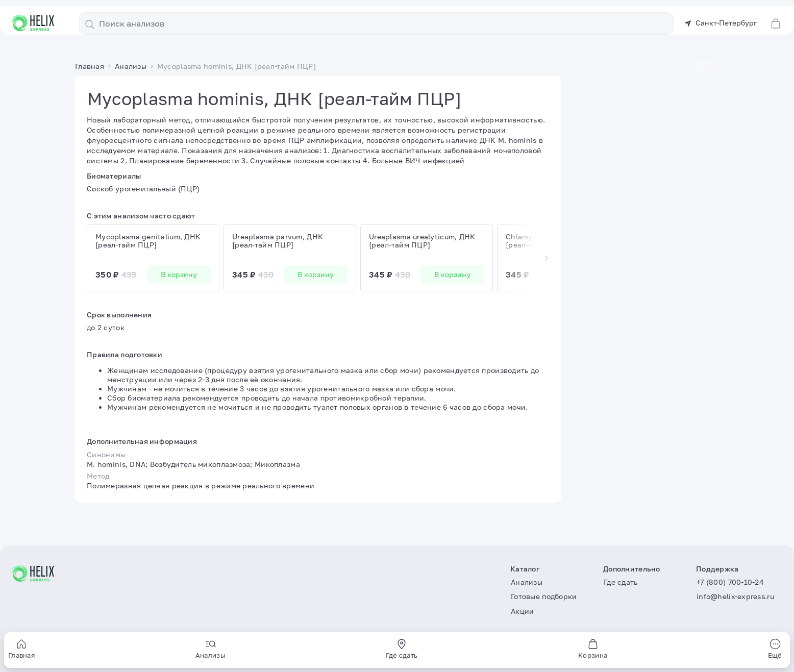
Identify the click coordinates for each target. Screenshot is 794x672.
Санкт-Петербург (721, 17)
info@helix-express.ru (735, 597)
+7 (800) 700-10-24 (730, 582)
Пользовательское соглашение (66, 651)
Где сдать (482, 41)
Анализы (289, 41)
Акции (431, 41)
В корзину (179, 287)
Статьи (528, 41)
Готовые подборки (354, 41)
